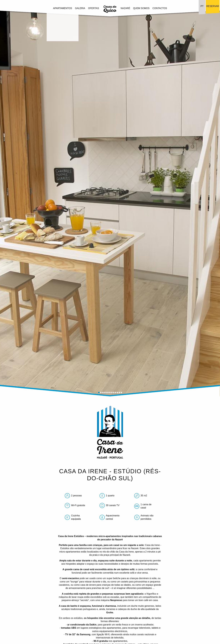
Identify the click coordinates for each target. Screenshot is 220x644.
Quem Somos (141, 8)
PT (202, 6)
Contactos (160, 8)
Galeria (80, 8)
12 (121, 393)
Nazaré (125, 8)
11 (119, 393)
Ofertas (94, 8)
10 (117, 393)
